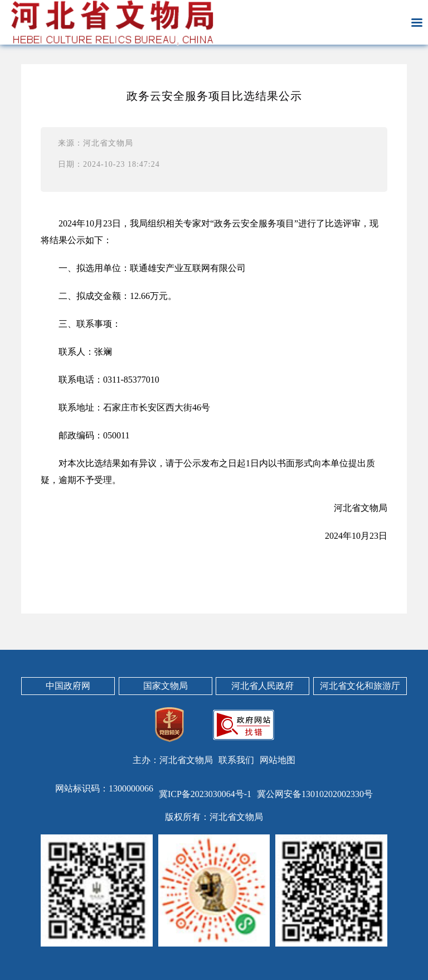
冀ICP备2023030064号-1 (205, 794)
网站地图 (278, 760)
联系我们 (236, 760)
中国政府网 (68, 686)
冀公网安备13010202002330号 (315, 794)
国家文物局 (166, 686)
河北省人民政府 (262, 686)
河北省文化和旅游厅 (360, 686)
